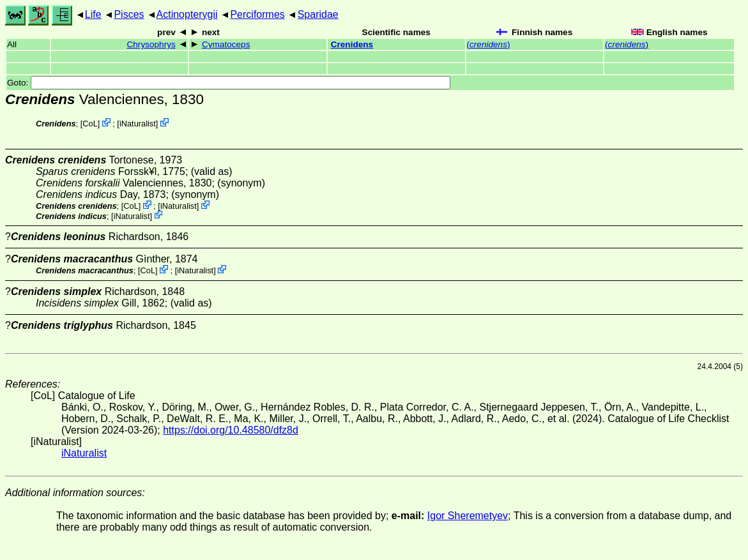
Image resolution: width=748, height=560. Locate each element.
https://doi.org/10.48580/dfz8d (231, 430)
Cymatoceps (226, 44)
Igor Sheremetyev (468, 516)
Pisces (129, 14)
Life (93, 14)
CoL (90, 124)
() (489, 44)
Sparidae (318, 14)
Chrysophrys (151, 44)
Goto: (229, 83)
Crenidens (352, 44)
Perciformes (257, 14)
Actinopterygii (187, 14)
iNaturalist (138, 124)
